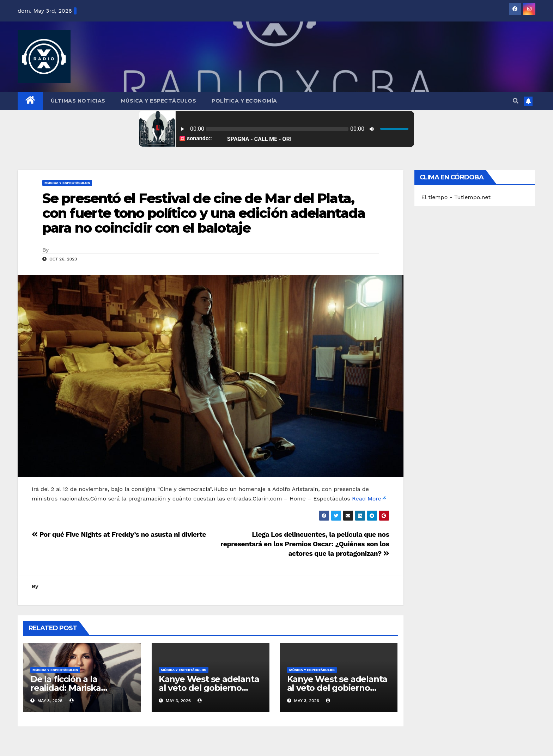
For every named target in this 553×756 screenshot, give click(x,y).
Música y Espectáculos (159, 101)
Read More (367, 499)
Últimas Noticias (78, 101)
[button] (516, 101)
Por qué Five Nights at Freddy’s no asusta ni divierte (119, 534)
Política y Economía (244, 101)
